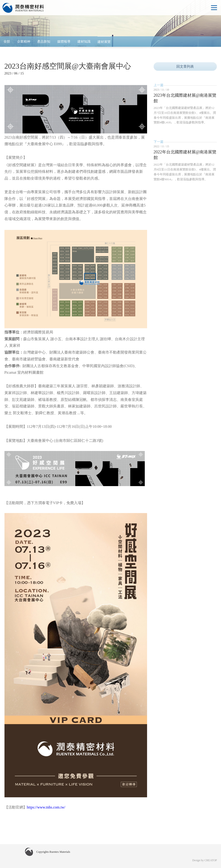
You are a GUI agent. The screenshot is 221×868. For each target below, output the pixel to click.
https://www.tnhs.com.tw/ (46, 807)
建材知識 (84, 42)
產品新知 (44, 42)
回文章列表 (185, 66)
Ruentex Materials (23, 8)
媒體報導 (64, 42)
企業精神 (24, 42)
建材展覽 (104, 42)
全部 (7, 42)
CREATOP (211, 860)
